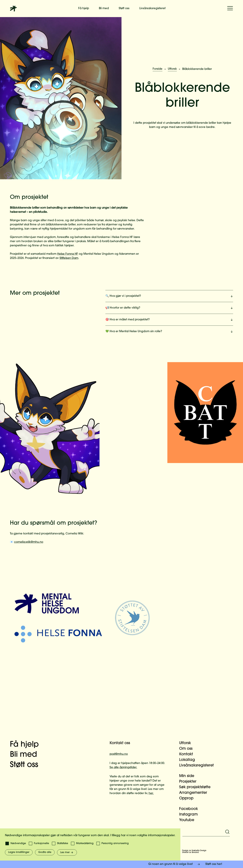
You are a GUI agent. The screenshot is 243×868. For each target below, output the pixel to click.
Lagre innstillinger (19, 852)
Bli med (104, 8)
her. (151, 793)
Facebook (190, 809)
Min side (189, 776)
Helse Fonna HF (68, 254)
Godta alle (45, 852)
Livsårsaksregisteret (152, 8)
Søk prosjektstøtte (197, 787)
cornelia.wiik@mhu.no (29, 542)
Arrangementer (195, 793)
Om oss (188, 749)
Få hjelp (84, 8)
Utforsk (172, 69)
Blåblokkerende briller (197, 69)
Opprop (188, 798)
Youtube (189, 820)
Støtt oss (124, 8)
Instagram (190, 815)
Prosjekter (190, 782)
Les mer (67, 852)
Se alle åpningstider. (123, 767)
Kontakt (188, 754)
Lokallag (189, 760)
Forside (158, 69)
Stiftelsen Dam (69, 258)
